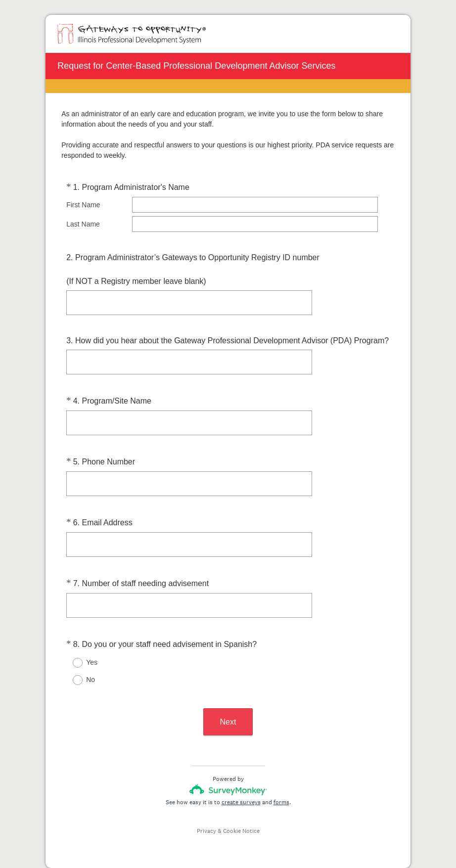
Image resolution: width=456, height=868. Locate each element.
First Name (83, 205)
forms (281, 802)
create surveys (241, 802)
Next (228, 722)
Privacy (206, 831)
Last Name (83, 224)
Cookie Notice (241, 831)
